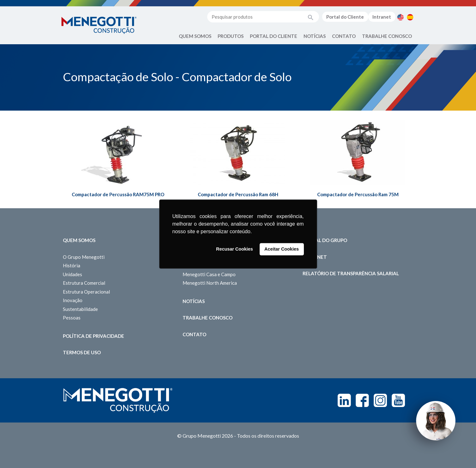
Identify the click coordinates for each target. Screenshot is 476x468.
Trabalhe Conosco (387, 36)
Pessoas (72, 318)
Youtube (398, 400)
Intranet (382, 17)
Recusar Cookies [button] (235, 249)
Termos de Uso (82, 352)
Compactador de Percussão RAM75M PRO (118, 194)
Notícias (315, 36)
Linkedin (344, 400)
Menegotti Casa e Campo (209, 274)
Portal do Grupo (325, 240)
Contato (344, 36)
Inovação (73, 300)
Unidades (72, 274)
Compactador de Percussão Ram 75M (358, 194)
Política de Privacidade (93, 336)
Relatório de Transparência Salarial (351, 273)
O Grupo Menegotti (84, 257)
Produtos (231, 36)
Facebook (362, 400)
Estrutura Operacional (86, 292)
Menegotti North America (210, 283)
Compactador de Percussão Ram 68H (238, 194)
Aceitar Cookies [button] (282, 249)
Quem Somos (195, 36)
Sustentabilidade (80, 309)
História (72, 265)
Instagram (380, 400)
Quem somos (79, 240)
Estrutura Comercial (84, 283)
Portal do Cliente (345, 17)
